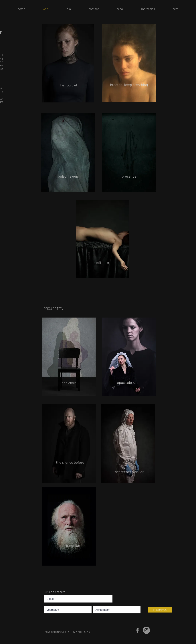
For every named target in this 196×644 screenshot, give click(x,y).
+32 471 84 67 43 (81, 632)
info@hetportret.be (56, 632)
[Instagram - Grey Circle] (146, 630)
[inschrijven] (160, 610)
